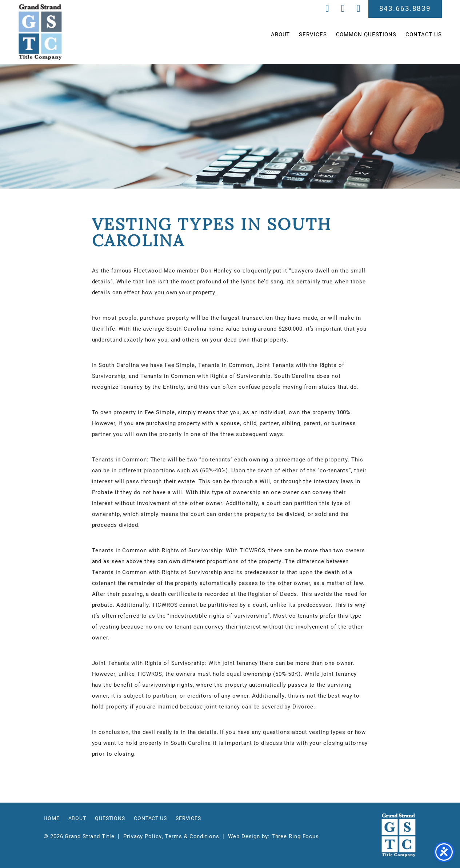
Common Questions (366, 34)
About (281, 34)
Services (313, 34)
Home (52, 818)
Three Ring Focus (295, 836)
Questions (110, 818)
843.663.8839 (405, 8)
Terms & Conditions (192, 836)
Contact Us (424, 34)
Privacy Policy (143, 836)
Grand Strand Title (40, 32)
